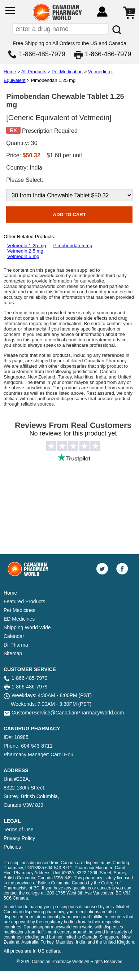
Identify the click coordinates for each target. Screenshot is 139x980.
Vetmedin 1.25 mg (27, 246)
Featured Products (24, 601)
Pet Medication (67, 72)
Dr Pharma (16, 645)
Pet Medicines (19, 610)
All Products (34, 72)
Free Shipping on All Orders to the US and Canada (69, 43)
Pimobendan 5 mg (73, 246)
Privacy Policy (19, 838)
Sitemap (13, 653)
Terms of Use (18, 830)
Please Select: (25, 180)
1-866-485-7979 (42, 54)
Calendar (14, 636)
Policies (12, 847)
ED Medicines (19, 619)
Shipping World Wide (27, 627)
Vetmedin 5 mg (23, 256)
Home (10, 72)
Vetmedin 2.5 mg (25, 251)
